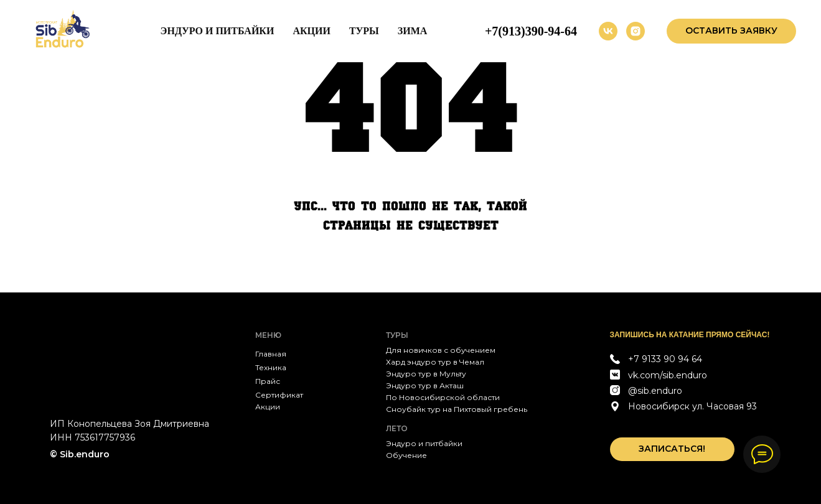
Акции (312, 31)
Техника (271, 367)
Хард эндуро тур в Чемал (435, 362)
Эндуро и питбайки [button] (218, 31)
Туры (364, 31)
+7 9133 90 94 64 (665, 359)
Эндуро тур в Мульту (426, 374)
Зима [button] (413, 31)
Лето (397, 428)
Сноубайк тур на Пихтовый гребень (457, 409)
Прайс (268, 381)
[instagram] (636, 31)
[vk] (608, 31)
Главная (271, 354)
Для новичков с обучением (441, 350)
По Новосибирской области (443, 397)
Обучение (406, 455)
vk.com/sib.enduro (668, 375)
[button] (731, 31)
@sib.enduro (655, 391)
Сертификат (279, 395)
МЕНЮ (268, 335)
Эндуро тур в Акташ (425, 385)
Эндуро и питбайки (424, 443)
